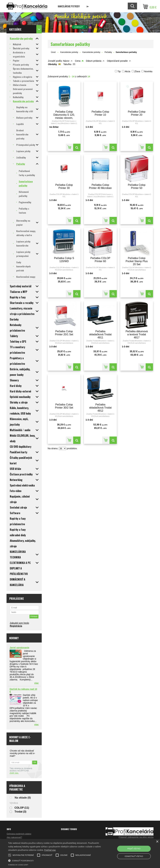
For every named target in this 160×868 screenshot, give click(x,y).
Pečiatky (108, 52)
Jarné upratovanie (19, 648)
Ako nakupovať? (14, 837)
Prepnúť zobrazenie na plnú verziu (136, 837)
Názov (66, 61)
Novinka (148, 71)
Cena (78, 61)
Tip (119, 71)
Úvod (53, 52)
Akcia (127, 71)
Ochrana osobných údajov (19, 834)
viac (36, 683)
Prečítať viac (50, 850)
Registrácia (16, 626)
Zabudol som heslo (19, 623)
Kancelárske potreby (69, 6)
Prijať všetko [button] (134, 849)
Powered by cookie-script (18, 865)
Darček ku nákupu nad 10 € (23, 690)
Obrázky (53, 64)
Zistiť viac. (14, 773)
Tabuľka (67, 64)
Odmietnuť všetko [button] (134, 856)
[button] (55, 860)
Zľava (137, 71)
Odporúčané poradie (117, 61)
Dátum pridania (94, 61)
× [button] (157, 842)
